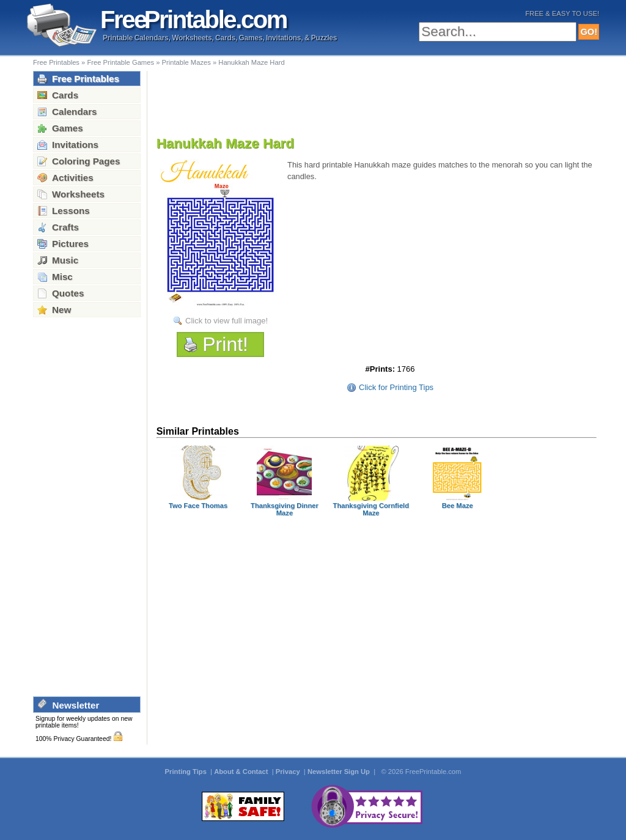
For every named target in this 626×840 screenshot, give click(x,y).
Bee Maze (458, 506)
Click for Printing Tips (396, 387)
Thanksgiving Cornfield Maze (371, 509)
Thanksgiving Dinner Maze (285, 509)
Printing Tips (187, 772)
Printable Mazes (186, 62)
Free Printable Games (120, 62)
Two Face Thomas (198, 506)
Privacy (289, 772)
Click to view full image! (226, 321)
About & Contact (242, 772)
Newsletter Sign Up (340, 772)
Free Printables (56, 62)
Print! (225, 344)
